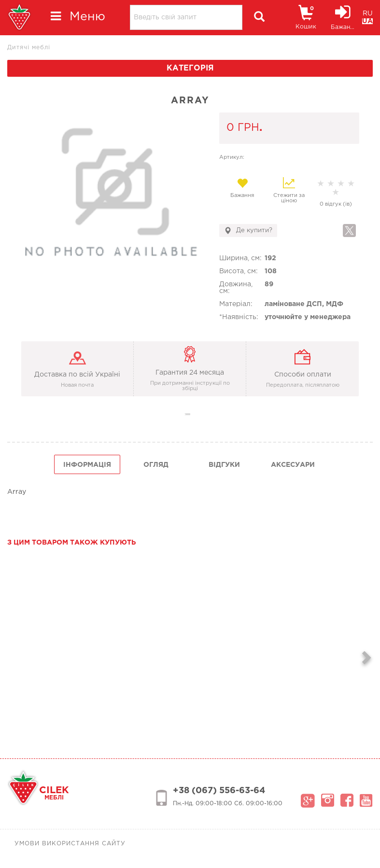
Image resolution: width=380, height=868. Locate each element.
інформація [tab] (87, 465)
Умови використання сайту (70, 844)
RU (368, 14)
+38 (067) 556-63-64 (219, 791)
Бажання (243, 188)
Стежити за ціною (289, 190)
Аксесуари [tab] (293, 465)
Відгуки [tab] (224, 465)
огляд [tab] (156, 465)
